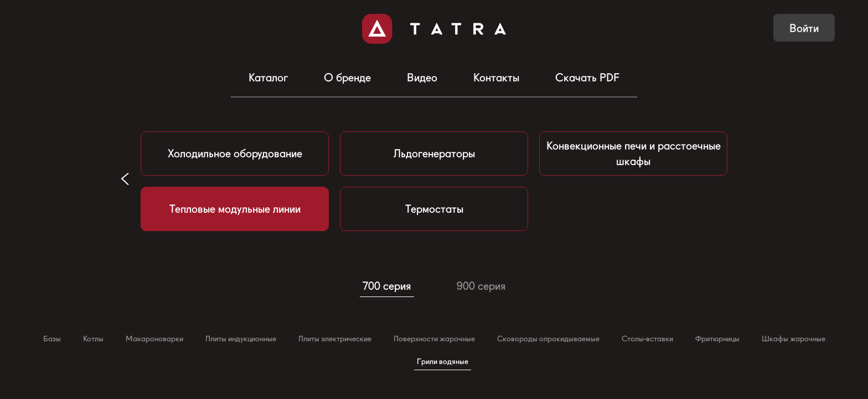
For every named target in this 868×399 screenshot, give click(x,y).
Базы (52, 339)
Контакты (496, 78)
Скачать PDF (587, 78)
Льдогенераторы (434, 154)
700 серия (387, 286)
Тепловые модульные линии (235, 209)
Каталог (268, 78)
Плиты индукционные (241, 339)
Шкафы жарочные (794, 339)
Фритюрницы (717, 339)
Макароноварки (154, 339)
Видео (422, 78)
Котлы (93, 339)
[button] (125, 179)
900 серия (481, 286)
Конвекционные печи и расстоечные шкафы (634, 154)
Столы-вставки (647, 339)
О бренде (347, 78)
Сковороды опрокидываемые (548, 339)
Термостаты (434, 209)
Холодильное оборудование (235, 154)
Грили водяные (443, 361)
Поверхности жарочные (434, 339)
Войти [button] (804, 28)
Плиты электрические (335, 339)
